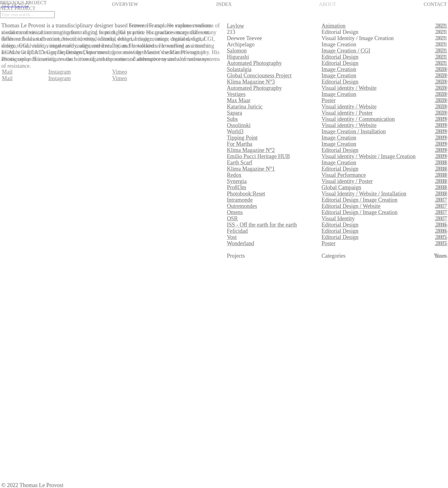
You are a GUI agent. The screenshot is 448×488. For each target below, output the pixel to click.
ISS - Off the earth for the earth (262, 225)
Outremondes (242, 206)
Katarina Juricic (245, 107)
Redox (234, 175)
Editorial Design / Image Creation (360, 200)
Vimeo (120, 78)
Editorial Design (340, 57)
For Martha (239, 144)
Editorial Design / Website (351, 206)
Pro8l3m (236, 187)
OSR (232, 219)
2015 (442, 237)
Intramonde (240, 200)
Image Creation (339, 69)
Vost (232, 237)
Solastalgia (239, 69)
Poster (329, 100)
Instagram (59, 78)
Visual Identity (338, 219)
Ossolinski (239, 125)
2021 (442, 26)
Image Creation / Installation (354, 131)
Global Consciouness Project (259, 76)
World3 (235, 131)
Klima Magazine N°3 (251, 82)
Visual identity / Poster (347, 113)
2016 (442, 225)
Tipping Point (242, 138)
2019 (442, 119)
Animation (334, 26)
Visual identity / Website (349, 88)
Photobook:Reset (246, 194)
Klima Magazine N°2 (251, 150)
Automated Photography (254, 63)
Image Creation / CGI (346, 51)
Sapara (234, 113)
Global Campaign (341, 187)
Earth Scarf (239, 163)
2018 (442, 163)
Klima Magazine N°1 (251, 169)
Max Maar (238, 100)
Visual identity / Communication (358, 119)
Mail (7, 78)
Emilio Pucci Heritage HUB (258, 156)
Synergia (237, 181)
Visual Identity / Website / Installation (364, 194)
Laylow (235, 26)
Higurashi (238, 57)
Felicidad (237, 231)
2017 (442, 200)
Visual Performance (344, 175)
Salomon (237, 51)
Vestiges (236, 94)
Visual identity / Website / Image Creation (369, 156)
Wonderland (240, 243)
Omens (235, 212)
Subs (232, 119)
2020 (442, 69)
